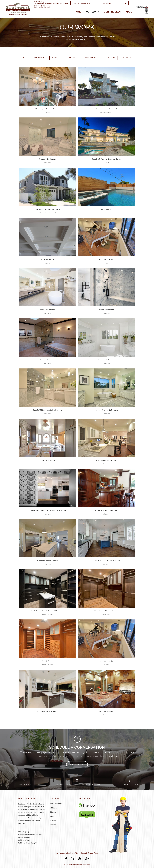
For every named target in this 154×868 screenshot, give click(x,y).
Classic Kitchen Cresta (48, 561)
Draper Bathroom (48, 360)
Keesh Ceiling (48, 259)
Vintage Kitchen (48, 460)
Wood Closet (48, 661)
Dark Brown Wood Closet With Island (48, 611)
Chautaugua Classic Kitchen (48, 109)
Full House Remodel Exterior (48, 209)
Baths (52, 816)
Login (125, 3)
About (69, 853)
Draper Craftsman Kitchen (106, 510)
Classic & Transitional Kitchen (106, 561)
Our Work (76, 853)
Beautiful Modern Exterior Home (106, 159)
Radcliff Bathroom (106, 360)
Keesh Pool (106, 209)
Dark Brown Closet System (106, 611)
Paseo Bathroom (48, 310)
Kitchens (53, 812)
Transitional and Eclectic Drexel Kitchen (48, 510)
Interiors (53, 820)
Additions (53, 808)
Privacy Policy (93, 853)
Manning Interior (106, 259)
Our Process (60, 853)
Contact (84, 853)
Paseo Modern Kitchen (48, 711)
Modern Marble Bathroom (106, 410)
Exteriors (53, 825)
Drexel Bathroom (106, 310)
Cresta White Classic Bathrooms (48, 410)
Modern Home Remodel (106, 109)
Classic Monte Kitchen (106, 460)
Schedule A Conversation (107, 5)
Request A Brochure (82, 3)
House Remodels (56, 804)
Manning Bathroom (48, 159)
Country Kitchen (106, 711)
